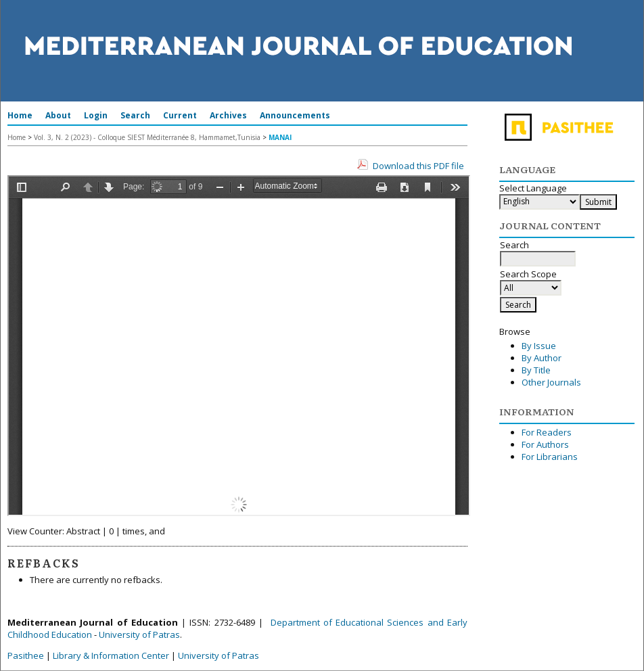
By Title (536, 370)
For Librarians (550, 457)
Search (135, 115)
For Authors (545, 444)
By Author (542, 358)
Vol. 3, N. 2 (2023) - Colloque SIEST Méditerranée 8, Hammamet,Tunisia (147, 137)
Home (20, 115)
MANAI (280, 137)
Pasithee (26, 655)
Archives (228, 115)
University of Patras (139, 634)
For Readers (547, 432)
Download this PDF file (418, 166)
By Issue (539, 346)
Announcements (295, 115)
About (58, 115)
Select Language (533, 188)
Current (180, 115)
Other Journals (551, 382)
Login (96, 115)
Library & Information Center (111, 655)
